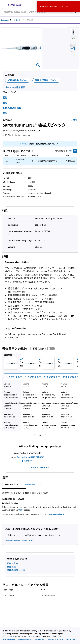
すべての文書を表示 (15, 87)
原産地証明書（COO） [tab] (33, 484)
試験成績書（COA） (18, 80)
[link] (9, 640)
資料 (5, 113)
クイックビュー (14, 377)
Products (5, 20)
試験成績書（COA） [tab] (12, 484)
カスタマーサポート (55, 514)
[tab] (7, 20)
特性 (5, 98)
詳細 (5, 103)
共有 (73, 120)
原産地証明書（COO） (46, 80)
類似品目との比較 (12, 108)
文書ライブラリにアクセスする (19, 540)
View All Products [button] (40, 468)
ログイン (24, 144)
